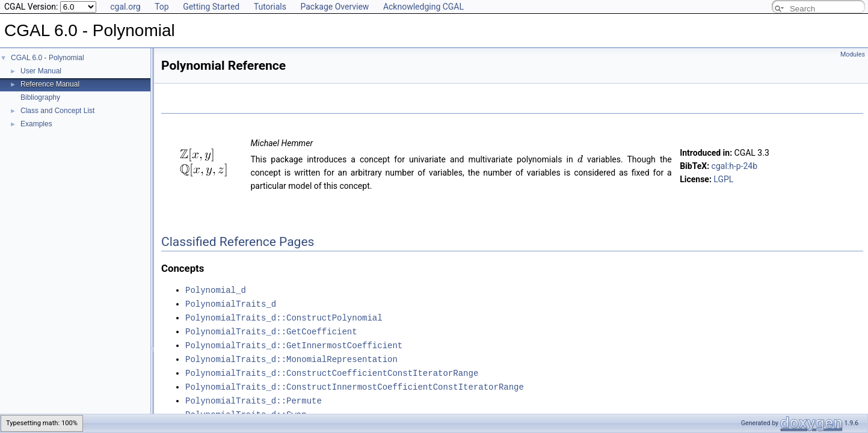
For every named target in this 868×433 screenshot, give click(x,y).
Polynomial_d (216, 290)
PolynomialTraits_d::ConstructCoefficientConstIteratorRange (332, 369)
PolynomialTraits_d (231, 303)
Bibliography (40, 97)
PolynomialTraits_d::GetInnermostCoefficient (294, 342)
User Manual (41, 71)
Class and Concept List (57, 111)
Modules (853, 54)
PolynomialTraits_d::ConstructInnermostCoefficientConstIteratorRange (355, 382)
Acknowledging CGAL (423, 7)
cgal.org (125, 7)
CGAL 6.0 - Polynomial (48, 58)
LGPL (723, 179)
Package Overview (334, 7)
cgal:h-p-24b (735, 166)
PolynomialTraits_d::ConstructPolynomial (284, 316)
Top (162, 7)
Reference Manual (50, 84)
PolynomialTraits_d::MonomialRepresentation (291, 356)
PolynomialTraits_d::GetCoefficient (271, 329)
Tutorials (270, 7)
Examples (36, 124)
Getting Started (211, 7)
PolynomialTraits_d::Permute (254, 395)
